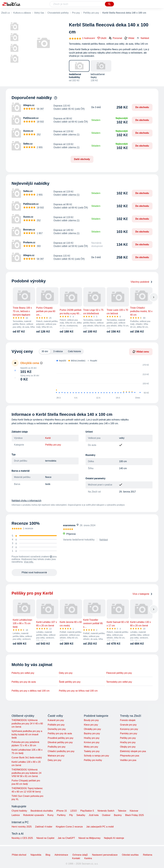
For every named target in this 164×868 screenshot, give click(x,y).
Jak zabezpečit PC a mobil (100, 827)
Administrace (61, 855)
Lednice (16, 815)
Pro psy (76, 13)
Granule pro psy (128, 725)
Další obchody (82, 159)
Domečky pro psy (57, 729)
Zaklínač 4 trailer (44, 827)
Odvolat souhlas (130, 855)
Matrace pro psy (56, 756)
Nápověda (36, 855)
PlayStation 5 (87, 811)
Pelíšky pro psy (91, 13)
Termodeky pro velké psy (119, 682)
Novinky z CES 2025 (22, 838)
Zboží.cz (6, 13)
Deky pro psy (66, 673)
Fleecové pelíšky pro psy (119, 673)
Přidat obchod (19, 855)
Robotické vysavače (34, 815)
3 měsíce (58, 351)
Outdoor (106, 815)
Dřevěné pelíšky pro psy (60, 742)
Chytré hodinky (19, 811)
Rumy (50, 815)
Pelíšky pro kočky (93, 760)
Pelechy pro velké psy (23, 673)
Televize (122, 811)
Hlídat (129, 38)
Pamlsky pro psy (129, 733)
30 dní (45, 351)
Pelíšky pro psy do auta (24, 682)
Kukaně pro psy (56, 720)
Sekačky (81, 815)
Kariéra (88, 858)
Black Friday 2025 (134, 815)
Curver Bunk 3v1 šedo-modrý (27, 758)
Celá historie (74, 351)
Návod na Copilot (45, 838)
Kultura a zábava (22, 13)
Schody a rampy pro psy (96, 756)
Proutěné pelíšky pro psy (61, 738)
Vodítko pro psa (128, 760)
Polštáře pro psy (56, 725)
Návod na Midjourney (89, 838)
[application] (101, 379)
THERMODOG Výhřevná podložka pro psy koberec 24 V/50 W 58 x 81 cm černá (27, 773)
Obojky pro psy (128, 747)
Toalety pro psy (92, 751)
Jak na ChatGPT (66, 838)
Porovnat (115, 38)
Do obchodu (142, 107)
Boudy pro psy (91, 720)
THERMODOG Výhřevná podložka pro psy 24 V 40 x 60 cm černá (27, 723)
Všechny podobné (141, 282)
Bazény (118, 815)
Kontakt (76, 858)
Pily (71, 815)
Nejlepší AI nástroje (114, 838)
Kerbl (48, 438)
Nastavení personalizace (105, 855)
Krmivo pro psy (92, 742)
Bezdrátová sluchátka (42, 811)
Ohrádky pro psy (92, 729)
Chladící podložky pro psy (61, 751)
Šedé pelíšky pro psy (70, 682)
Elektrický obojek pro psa (133, 751)
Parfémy (61, 815)
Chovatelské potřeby (58, 13)
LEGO (73, 811)
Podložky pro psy (57, 747)
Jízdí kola (94, 815)
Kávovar (134, 811)
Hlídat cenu (141, 352)
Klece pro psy (91, 725)
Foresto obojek (128, 720)
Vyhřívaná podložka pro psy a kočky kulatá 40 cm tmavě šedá (27, 734)
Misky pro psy (91, 747)
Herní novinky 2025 (22, 827)
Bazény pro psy (92, 733)
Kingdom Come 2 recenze (69, 827)
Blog (48, 855)
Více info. (29, 562)
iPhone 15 (62, 811)
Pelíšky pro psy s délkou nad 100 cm (31, 691)
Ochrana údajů (80, 855)
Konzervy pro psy (129, 729)
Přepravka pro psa (130, 756)
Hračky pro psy (92, 738)
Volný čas (39, 13)
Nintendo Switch (106, 811)
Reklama (147, 855)
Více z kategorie (143, 594)
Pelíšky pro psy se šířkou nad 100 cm (78, 691)
